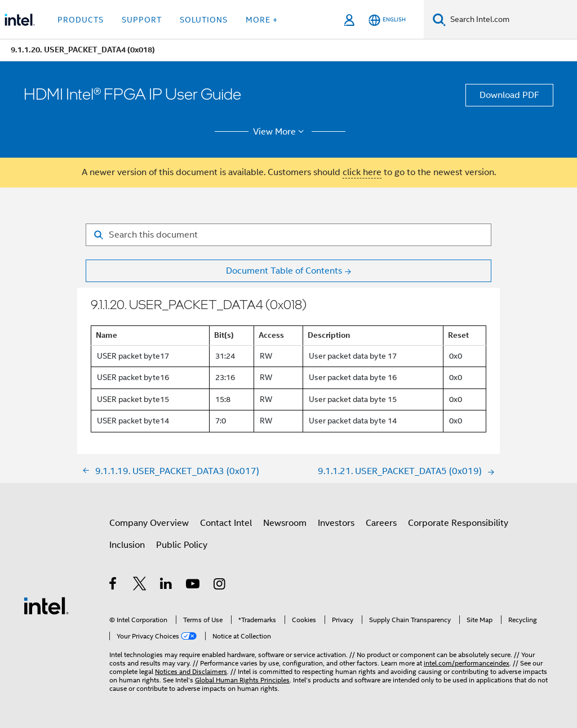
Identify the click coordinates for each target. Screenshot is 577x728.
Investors (336, 523)
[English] (387, 20)
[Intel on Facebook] (114, 586)
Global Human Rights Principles (242, 680)
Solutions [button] (204, 20)
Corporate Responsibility (458, 523)
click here (362, 172)
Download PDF (509, 95)
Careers (381, 523)
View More (280, 132)
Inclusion (127, 545)
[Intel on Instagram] (220, 586)
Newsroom (285, 523)
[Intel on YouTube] (194, 586)
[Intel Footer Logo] (46, 605)
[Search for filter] (288, 235)
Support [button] (142, 20)
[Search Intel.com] (511, 20)
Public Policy (182, 545)
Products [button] (81, 20)
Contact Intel (226, 523)
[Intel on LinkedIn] (167, 586)
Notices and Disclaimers (191, 671)
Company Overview (149, 523)
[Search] (439, 19)
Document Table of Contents (284, 271)
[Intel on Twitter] (140, 586)
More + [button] (262, 20)
